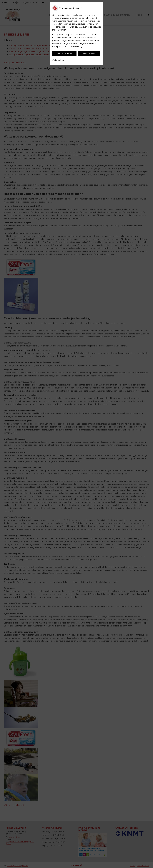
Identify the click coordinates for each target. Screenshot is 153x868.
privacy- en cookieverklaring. (70, 46)
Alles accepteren (64, 53)
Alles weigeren (89, 53)
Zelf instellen (58, 60)
